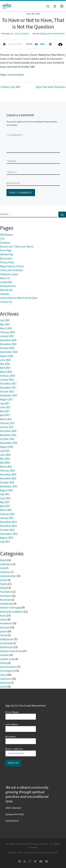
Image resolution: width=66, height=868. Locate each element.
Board (3, 560)
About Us (5, 278)
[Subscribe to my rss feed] (25, 861)
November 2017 (8, 388)
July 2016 (5, 451)
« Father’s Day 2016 (10, 87)
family (3, 588)
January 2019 (7, 336)
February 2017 (7, 423)
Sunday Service (8, 286)
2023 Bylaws (6, 235)
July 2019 (5, 320)
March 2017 (6, 419)
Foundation (6, 592)
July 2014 (5, 542)
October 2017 (7, 392)
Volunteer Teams (9, 274)
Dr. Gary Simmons (20, 33)
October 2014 (7, 530)
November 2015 (8, 478)
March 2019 (6, 328)
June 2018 (5, 360)
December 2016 (8, 431)
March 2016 (6, 467)
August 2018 (6, 356)
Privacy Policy (7, 262)
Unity (3, 675)
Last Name (21, 728)
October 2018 (7, 348)
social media (6, 643)
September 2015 (9, 486)
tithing (4, 663)
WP (21, 853)
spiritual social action (11, 651)
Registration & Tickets (12, 266)
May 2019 (5, 324)
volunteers (6, 679)
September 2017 (9, 395)
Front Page (6, 250)
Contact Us (6, 302)
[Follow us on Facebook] (20, 861)
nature (4, 619)
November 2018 (8, 344)
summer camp (7, 659)
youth (3, 687)
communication (8, 576)
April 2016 (5, 463)
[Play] (5, 44)
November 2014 (8, 526)
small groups (7, 639)
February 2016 (7, 471)
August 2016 (6, 447)
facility (4, 584)
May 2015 (5, 502)
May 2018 (5, 364)
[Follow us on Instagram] (30, 861)
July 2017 (5, 403)
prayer (3, 631)
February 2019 (7, 332)
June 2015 (5, 498)
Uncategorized (8, 671)
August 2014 (6, 538)
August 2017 (6, 399)
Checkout (5, 243)
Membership (7, 254)
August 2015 (6, 490)
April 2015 (5, 506)
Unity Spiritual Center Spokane (31, 844)
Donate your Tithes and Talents (17, 247)
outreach (5, 627)
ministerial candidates (12, 612)
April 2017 (5, 415)
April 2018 (5, 368)
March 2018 (6, 372)
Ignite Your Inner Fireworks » (51, 87)
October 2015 (7, 482)
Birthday (21, 740)
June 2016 (5, 455)
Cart (2, 239)
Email (12, 172)
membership (7, 604)
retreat (4, 635)
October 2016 (7, 439)
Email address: (21, 752)
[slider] (15, 44)
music (3, 616)
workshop (5, 683)
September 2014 (9, 534)
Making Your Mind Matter (52, 33)
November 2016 (8, 435)
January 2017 (7, 427)
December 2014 (8, 522)
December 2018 (8, 340)
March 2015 (6, 510)
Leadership (6, 282)
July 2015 (5, 494)
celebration (6, 564)
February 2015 (7, 514)
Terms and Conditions (12, 270)
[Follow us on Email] (46, 861)
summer (4, 655)
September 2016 (9, 443)
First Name (21, 715)
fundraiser (6, 596)
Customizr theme (50, 853)
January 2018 (7, 380)
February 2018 (7, 376)
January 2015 (7, 518)
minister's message (10, 608)
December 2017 (8, 384)
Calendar (5, 294)
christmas (5, 572)
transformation (16, 75)
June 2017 (5, 407)
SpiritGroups (7, 647)
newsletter (6, 623)
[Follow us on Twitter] (35, 861)
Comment (15, 135)
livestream (6, 600)
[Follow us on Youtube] (41, 861)
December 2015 (8, 474)
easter (3, 580)
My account (6, 258)
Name (12, 161)
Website (13, 183)
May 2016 (5, 459)
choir (3, 568)
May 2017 (5, 411)
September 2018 (9, 352)
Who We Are (6, 290)
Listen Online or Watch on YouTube (19, 298)
